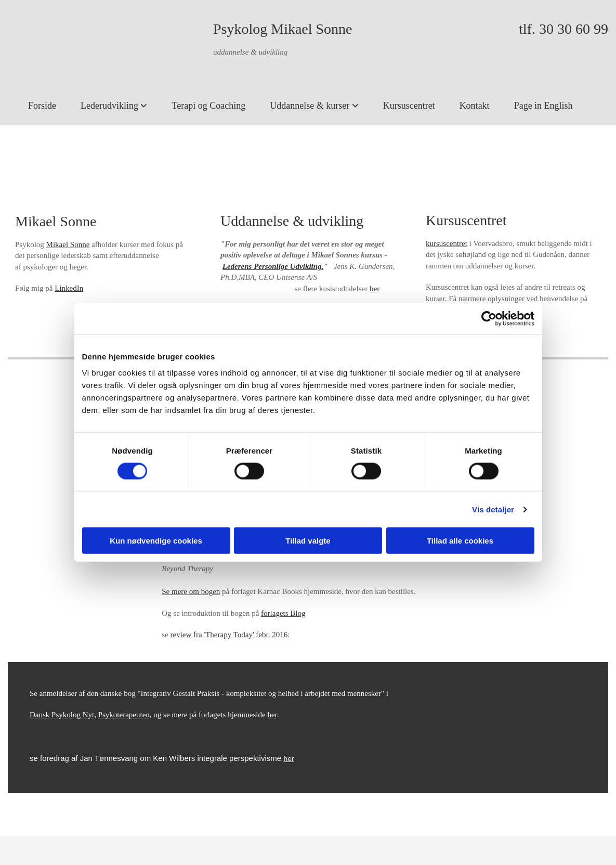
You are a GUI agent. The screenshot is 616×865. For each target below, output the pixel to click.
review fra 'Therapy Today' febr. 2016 (229, 635)
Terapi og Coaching (208, 106)
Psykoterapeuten (124, 715)
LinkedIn (69, 288)
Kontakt (475, 106)
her (375, 289)
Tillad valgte (308, 541)
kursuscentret (447, 243)
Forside (42, 106)
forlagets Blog (283, 613)
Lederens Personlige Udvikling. (273, 266)
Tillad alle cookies (460, 541)
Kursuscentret (409, 106)
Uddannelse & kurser (311, 106)
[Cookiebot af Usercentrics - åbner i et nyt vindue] (489, 318)
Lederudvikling (110, 106)
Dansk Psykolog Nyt (62, 715)
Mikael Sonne (68, 244)
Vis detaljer (493, 509)
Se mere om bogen (191, 591)
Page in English (543, 106)
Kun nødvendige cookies (156, 541)
